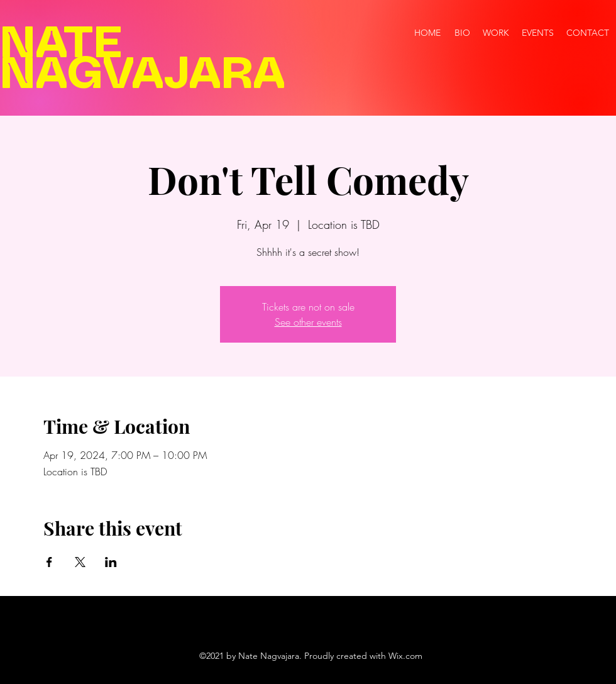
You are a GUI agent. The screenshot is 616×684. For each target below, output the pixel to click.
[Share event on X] (80, 562)
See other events (308, 322)
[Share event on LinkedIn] (111, 562)
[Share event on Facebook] (49, 562)
